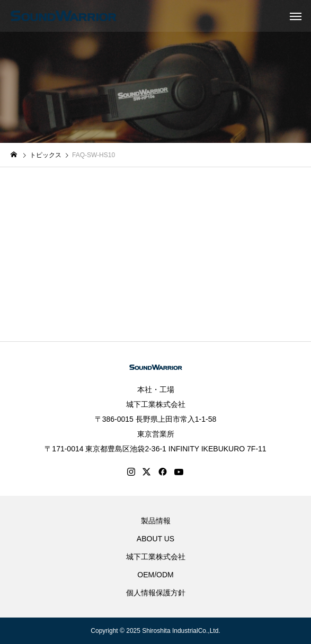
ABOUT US (155, 539)
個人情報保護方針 (156, 593)
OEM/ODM (155, 575)
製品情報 (156, 521)
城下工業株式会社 (156, 404)
